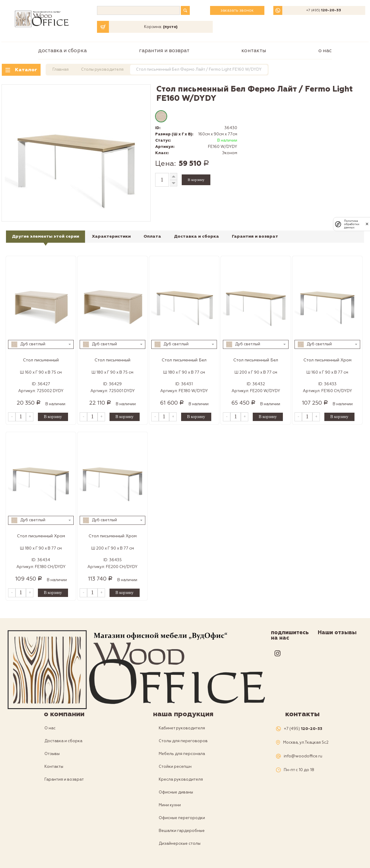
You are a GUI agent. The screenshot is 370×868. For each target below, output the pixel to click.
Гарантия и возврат (164, 51)
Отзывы (52, 754)
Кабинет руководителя (182, 728)
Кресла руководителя (181, 779)
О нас (325, 51)
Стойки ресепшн (175, 767)
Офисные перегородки (182, 818)
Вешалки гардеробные (182, 831)
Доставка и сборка (63, 51)
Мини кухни (170, 805)
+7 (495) (324, 10)
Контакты (254, 51)
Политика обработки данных (352, 224)
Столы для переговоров (183, 741)
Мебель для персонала (182, 754)
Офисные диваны (176, 792)
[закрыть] (367, 224)
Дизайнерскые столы (180, 844)
